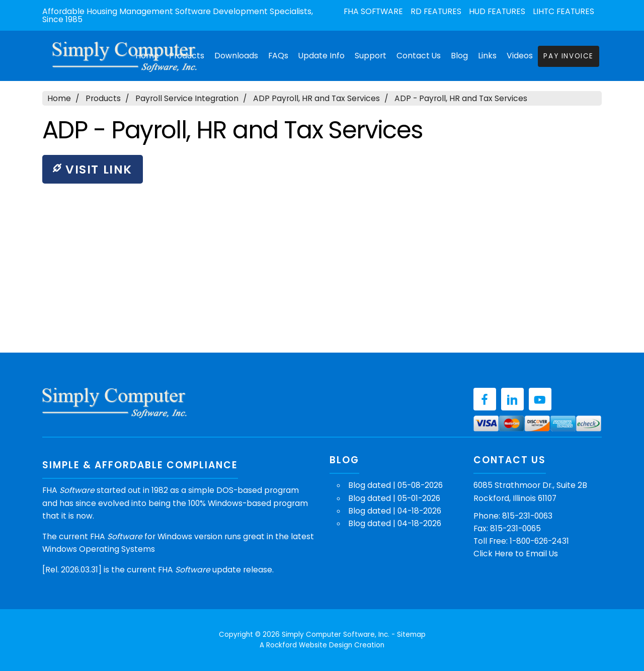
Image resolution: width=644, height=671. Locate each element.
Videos (520, 56)
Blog (459, 56)
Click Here (493, 554)
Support (371, 56)
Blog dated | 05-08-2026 (395, 485)
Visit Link (93, 169)
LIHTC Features (563, 12)
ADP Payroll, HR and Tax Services (316, 98)
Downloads (236, 56)
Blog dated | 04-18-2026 (395, 511)
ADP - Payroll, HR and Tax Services (461, 98)
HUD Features (497, 12)
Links (487, 56)
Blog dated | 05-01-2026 (394, 498)
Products (103, 98)
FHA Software (373, 12)
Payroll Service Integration (187, 98)
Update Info (321, 56)
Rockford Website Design (309, 645)
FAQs (278, 56)
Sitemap (411, 635)
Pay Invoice (569, 56)
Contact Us (419, 56)
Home (59, 98)
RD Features (436, 12)
